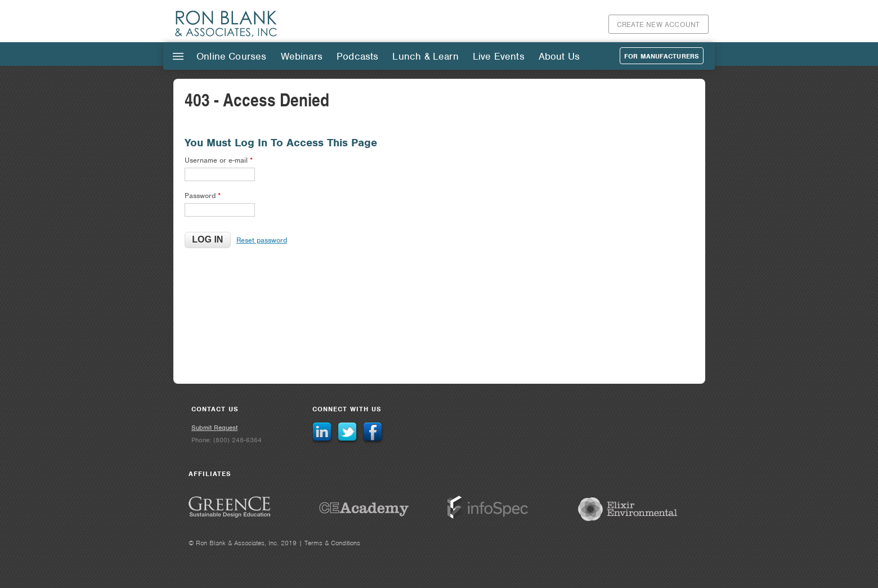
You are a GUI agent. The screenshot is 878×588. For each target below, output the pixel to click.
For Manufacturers (662, 56)
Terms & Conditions (332, 543)
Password (203, 196)
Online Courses (232, 56)
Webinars (302, 56)
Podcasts (357, 56)
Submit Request (214, 428)
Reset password (262, 240)
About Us (559, 56)
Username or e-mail (219, 160)
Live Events (499, 56)
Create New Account (658, 24)
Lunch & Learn (425, 56)
